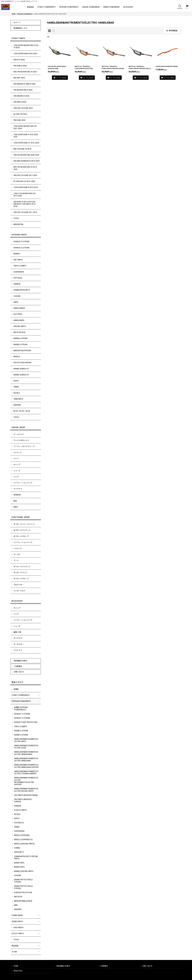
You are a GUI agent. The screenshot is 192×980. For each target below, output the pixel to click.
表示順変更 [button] (172, 31)
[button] (180, 7)
